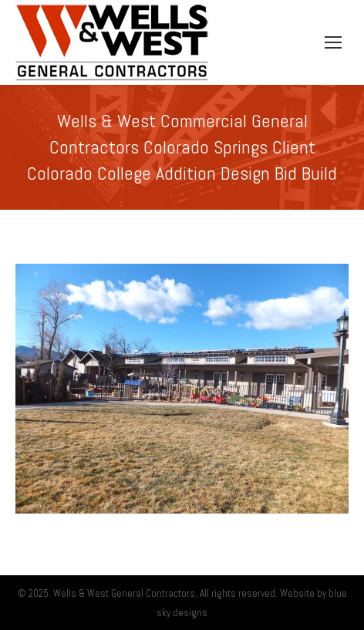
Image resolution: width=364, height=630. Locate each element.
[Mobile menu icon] (333, 42)
